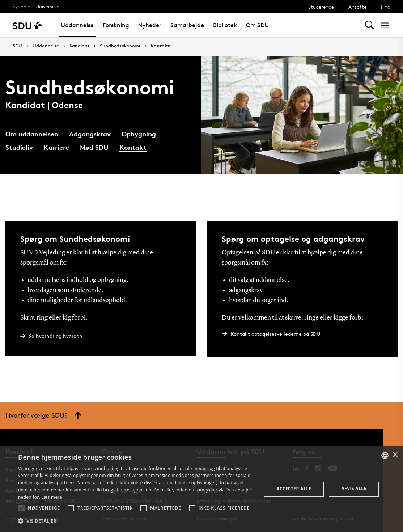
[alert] (201, 489)
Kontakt (160, 46)
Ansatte (357, 7)
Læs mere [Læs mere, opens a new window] (52, 497)
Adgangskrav (90, 134)
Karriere (56, 147)
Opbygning (139, 134)
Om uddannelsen (32, 134)
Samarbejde (187, 25)
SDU (17, 46)
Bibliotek (225, 25)
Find (386, 7)
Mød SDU (94, 147)
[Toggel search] (370, 25)
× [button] (395, 455)
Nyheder (150, 25)
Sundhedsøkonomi (120, 46)
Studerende (321, 7)
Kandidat (79, 46)
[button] (21, 508)
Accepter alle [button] (294, 489)
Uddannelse (77, 25)
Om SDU (257, 25)
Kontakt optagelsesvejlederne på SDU (275, 334)
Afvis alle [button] (354, 488)
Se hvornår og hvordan (56, 336)
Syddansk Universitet (36, 6)
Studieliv (19, 147)
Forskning (116, 25)
